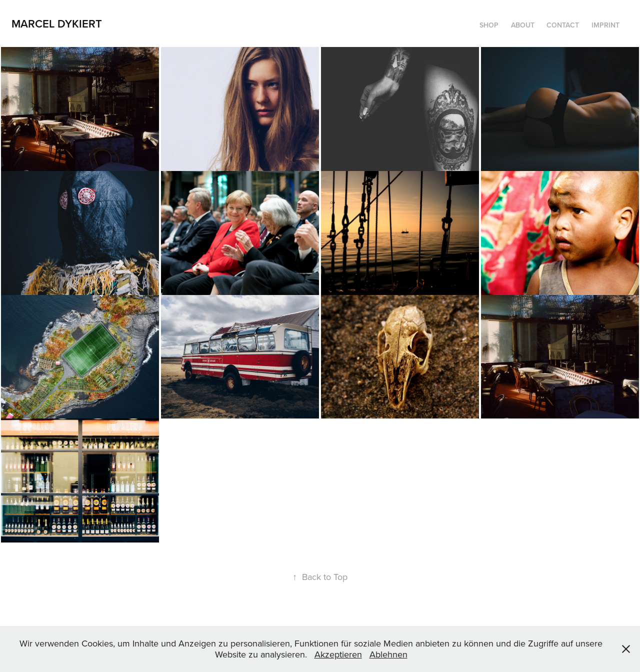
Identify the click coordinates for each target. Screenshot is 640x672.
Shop (489, 25)
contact (563, 25)
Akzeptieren (338, 654)
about (523, 25)
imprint (605, 25)
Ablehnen (388, 654)
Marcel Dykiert (57, 23)
